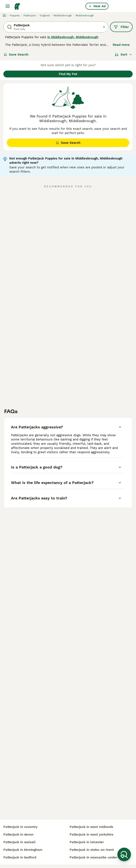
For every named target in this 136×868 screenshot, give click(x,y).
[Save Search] (124, 854)
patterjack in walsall (19, 842)
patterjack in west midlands (91, 827)
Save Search (16, 55)
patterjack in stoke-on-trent (92, 850)
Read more (121, 45)
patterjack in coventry (20, 827)
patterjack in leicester (87, 842)
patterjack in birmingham (23, 850)
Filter (121, 27)
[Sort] (123, 55)
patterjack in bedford (20, 857)
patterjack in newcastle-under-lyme (98, 857)
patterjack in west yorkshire (91, 834)
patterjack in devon (18, 834)
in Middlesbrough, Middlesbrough (73, 37)
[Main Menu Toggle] (8, 6)
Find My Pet (68, 74)
